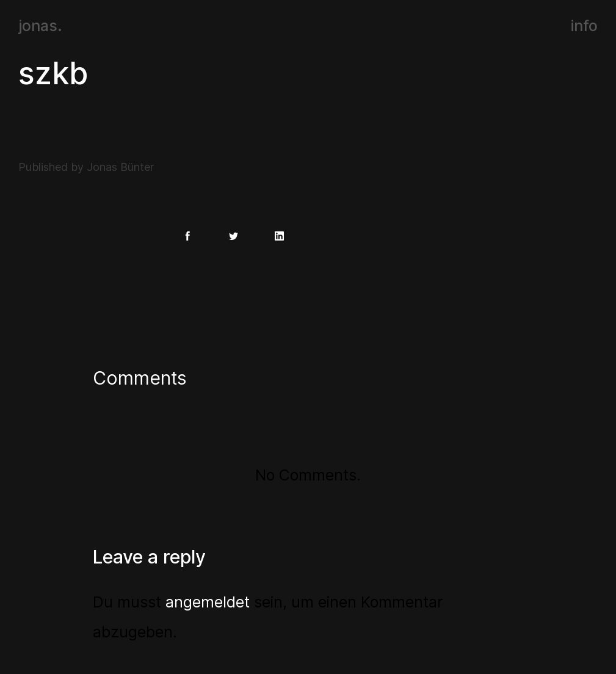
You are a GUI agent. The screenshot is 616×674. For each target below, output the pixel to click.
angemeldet (208, 602)
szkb (53, 73)
